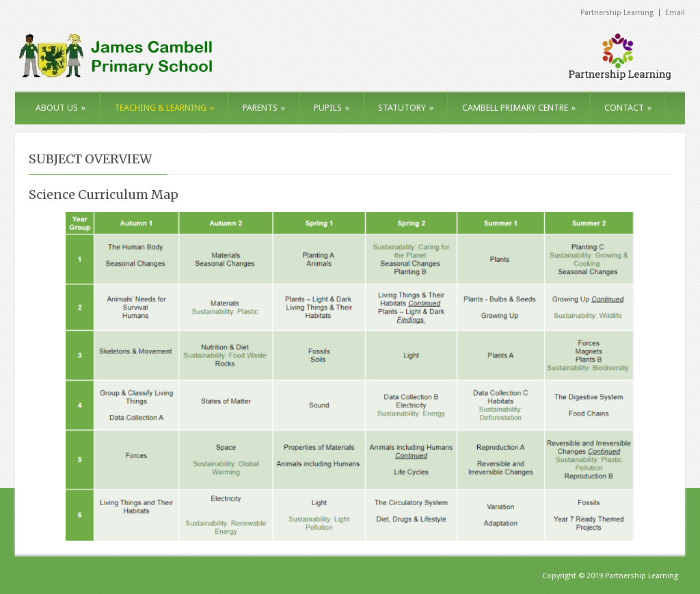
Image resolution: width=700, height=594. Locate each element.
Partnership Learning (617, 13)
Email (675, 13)
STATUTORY (406, 108)
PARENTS (264, 108)
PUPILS (332, 108)
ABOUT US (60, 108)
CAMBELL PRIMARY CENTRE (519, 108)
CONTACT (628, 108)
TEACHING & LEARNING (164, 108)
